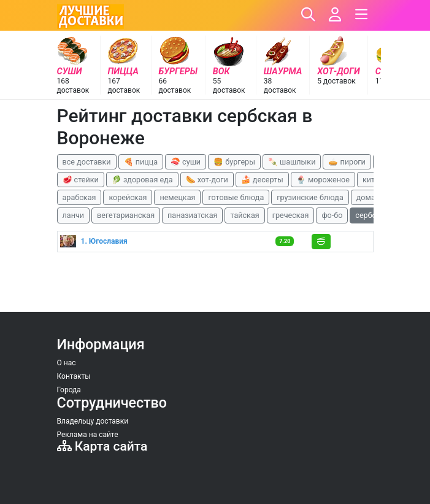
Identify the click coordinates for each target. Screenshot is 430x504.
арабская (79, 197)
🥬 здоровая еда (142, 180)
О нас (67, 363)
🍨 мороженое (323, 180)
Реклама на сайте (88, 435)
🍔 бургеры (234, 162)
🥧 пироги (347, 162)
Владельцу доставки (93, 421)
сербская (372, 215)
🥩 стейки (81, 180)
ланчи (74, 215)
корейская (128, 197)
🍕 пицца (141, 162)
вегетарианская (126, 215)
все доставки (87, 162)
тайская (244, 215)
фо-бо (332, 215)
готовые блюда (236, 197)
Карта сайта (102, 446)
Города (69, 390)
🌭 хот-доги (207, 180)
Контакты (74, 376)
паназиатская (192, 215)
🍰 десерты (262, 180)
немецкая (177, 197)
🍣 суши (186, 162)
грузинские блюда (310, 197)
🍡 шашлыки (292, 162)
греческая (291, 215)
